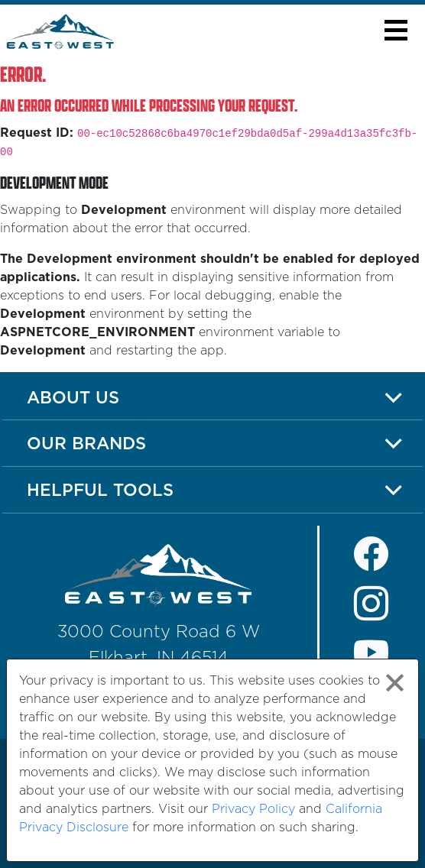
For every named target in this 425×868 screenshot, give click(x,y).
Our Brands (86, 443)
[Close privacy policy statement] (395, 683)
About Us (73, 397)
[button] (396, 30)
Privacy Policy (253, 809)
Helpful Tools (100, 489)
